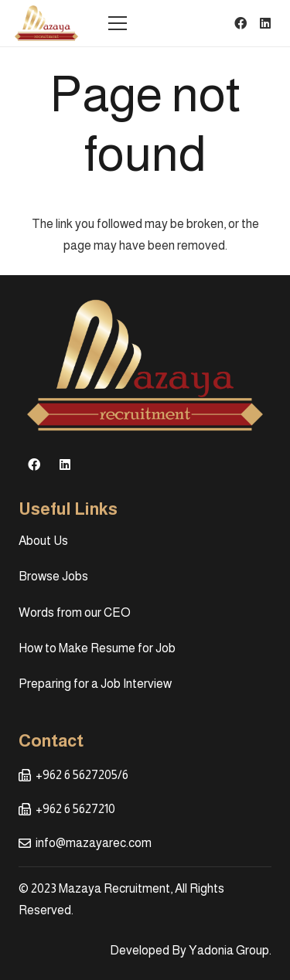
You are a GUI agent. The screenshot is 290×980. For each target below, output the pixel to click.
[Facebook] (241, 23)
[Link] (46, 23)
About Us (43, 541)
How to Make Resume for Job (97, 648)
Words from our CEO (75, 612)
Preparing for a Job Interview (95, 684)
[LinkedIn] (265, 23)
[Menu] (118, 23)
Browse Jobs (53, 576)
